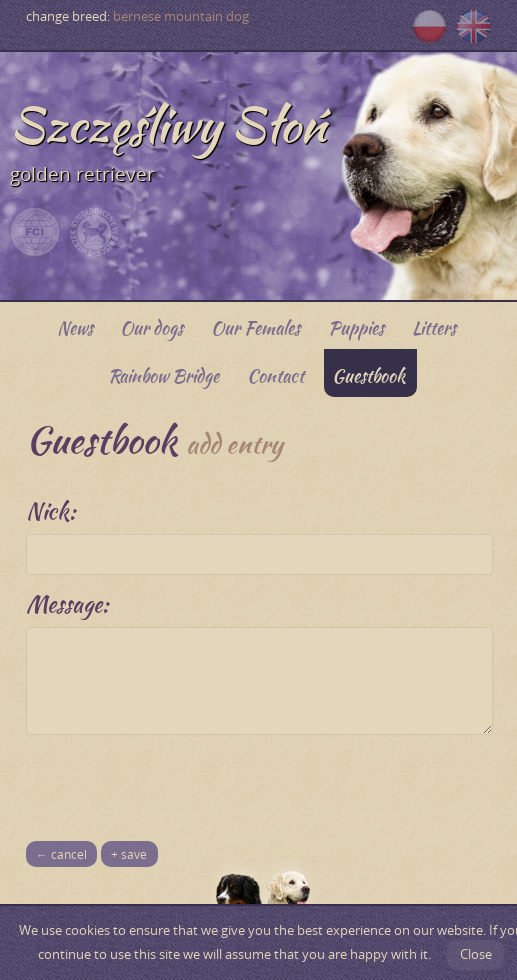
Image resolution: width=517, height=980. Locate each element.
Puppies (356, 327)
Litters (434, 327)
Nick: (51, 511)
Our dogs (151, 327)
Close (476, 954)
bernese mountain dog (181, 16)
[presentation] (178, 780)
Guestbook (368, 375)
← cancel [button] (61, 854)
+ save (129, 854)
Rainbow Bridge (163, 375)
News (75, 327)
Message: (67, 604)
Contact (275, 375)
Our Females (255, 327)
